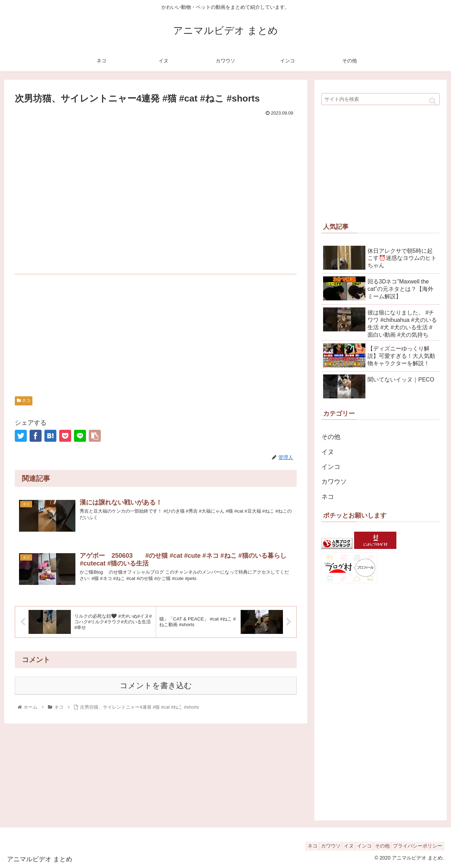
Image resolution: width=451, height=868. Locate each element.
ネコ (24, 401)
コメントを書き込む (156, 687)
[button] (433, 101)
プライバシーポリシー (415, 846)
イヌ (328, 452)
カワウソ (334, 482)
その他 (331, 437)
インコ (331, 467)
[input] (381, 99)
